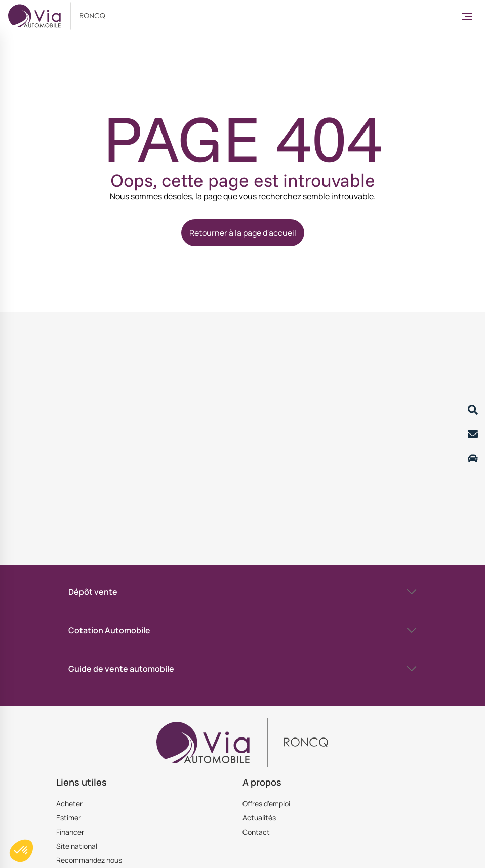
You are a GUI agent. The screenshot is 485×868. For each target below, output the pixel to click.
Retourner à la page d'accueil (243, 233)
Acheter (69, 804)
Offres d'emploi (266, 804)
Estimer (69, 818)
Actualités (259, 818)
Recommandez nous (89, 860)
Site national (77, 846)
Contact (256, 832)
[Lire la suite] (473, 410)
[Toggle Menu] (467, 16)
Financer (70, 832)
